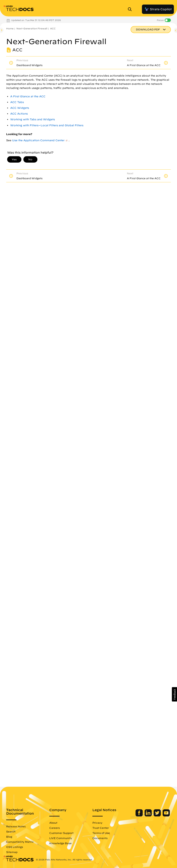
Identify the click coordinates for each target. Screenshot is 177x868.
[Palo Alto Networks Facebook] (140, 815)
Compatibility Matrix (20, 842)
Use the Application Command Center (38, 140)
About (53, 823)
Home (10, 28)
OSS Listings (15, 847)
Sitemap (12, 852)
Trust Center (101, 828)
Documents (100, 838)
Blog (9, 837)
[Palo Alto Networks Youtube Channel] (166, 815)
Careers (55, 828)
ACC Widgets (20, 108)
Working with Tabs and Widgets (33, 119)
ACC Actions (19, 114)
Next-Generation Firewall (32, 28)
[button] (174, 694)
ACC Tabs (17, 102)
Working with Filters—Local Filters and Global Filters (47, 125)
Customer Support (61, 833)
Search (11, 831)
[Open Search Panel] (131, 9)
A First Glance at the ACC (28, 96)
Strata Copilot (158, 9)
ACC (53, 28)
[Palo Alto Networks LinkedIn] (149, 815)
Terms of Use (101, 833)
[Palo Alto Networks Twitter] (158, 815)
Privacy (97, 823)
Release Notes (16, 826)
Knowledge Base (60, 843)
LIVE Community (61, 838)
